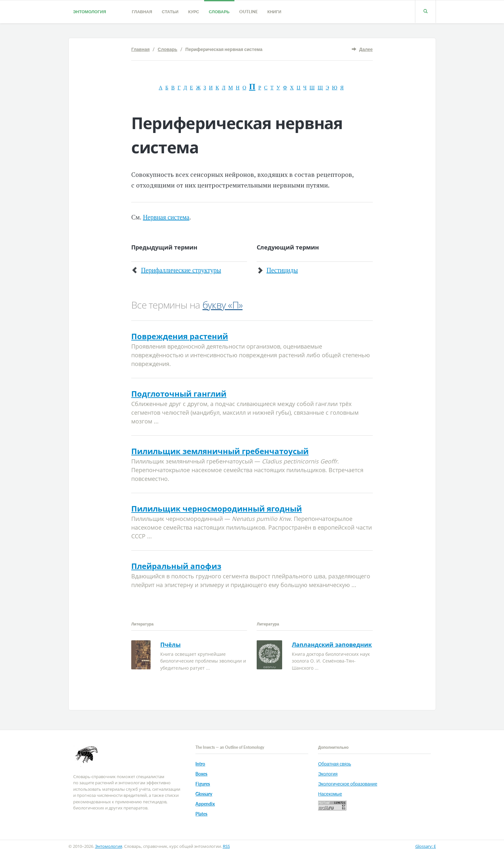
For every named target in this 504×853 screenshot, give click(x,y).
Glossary (204, 794)
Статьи (170, 12)
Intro (200, 764)
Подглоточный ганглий (179, 394)
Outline (248, 12)
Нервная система (166, 217)
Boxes (201, 774)
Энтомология (90, 12)
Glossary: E (426, 846)
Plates (201, 814)
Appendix (205, 804)
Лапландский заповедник (332, 645)
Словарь (219, 12)
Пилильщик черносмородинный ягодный (217, 508)
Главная (142, 12)
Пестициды (282, 270)
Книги (274, 12)
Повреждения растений (180, 336)
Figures (203, 784)
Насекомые (330, 794)
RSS (226, 846)
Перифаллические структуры (181, 270)
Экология (328, 774)
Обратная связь (334, 764)
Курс (193, 12)
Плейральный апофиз (176, 566)
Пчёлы (170, 645)
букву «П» (222, 305)
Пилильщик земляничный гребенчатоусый (220, 451)
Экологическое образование (347, 784)
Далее (366, 49)
